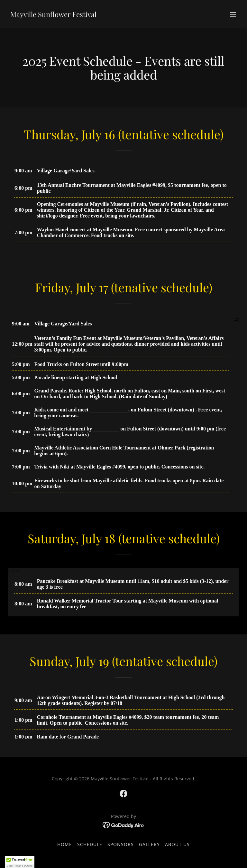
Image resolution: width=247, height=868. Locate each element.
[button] (233, 14)
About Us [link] (177, 844)
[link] (53, 15)
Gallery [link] (149, 844)
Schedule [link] (90, 844)
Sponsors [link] (121, 844)
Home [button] (65, 844)
